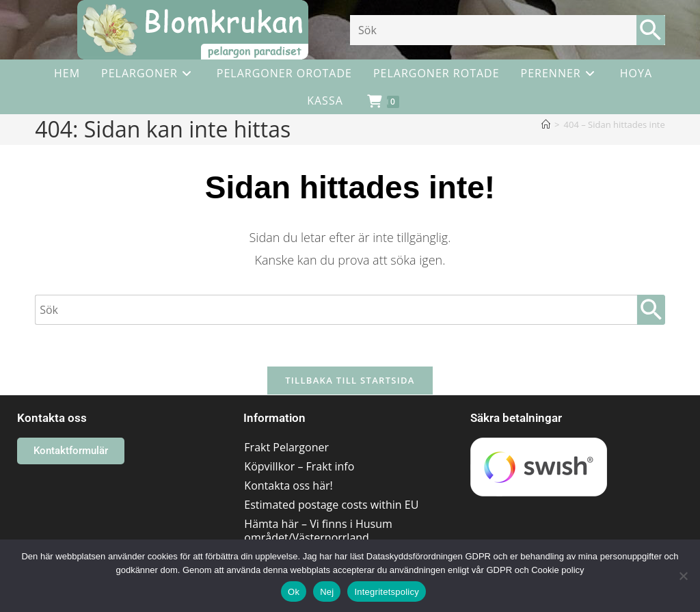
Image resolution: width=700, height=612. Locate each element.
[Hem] (546, 124)
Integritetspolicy (387, 592)
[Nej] (683, 576)
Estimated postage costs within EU (331, 505)
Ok (294, 592)
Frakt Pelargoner (286, 447)
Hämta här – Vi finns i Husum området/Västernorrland (318, 531)
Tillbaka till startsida (350, 380)
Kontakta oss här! (288, 485)
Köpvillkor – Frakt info (299, 466)
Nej (327, 592)
